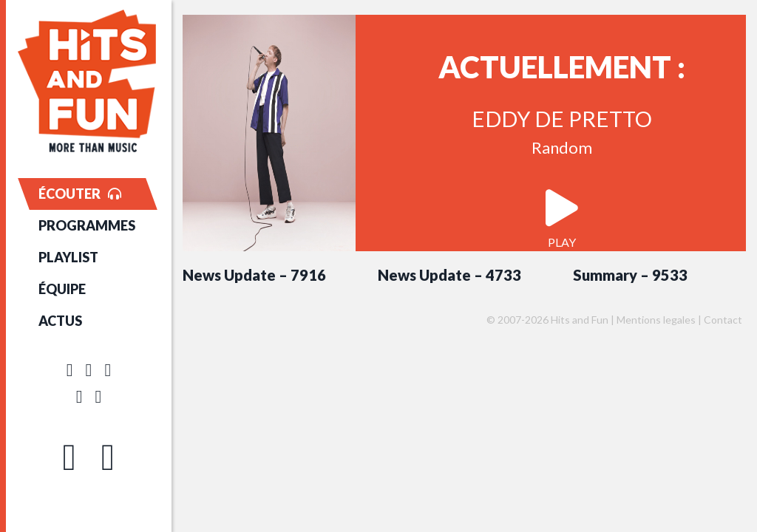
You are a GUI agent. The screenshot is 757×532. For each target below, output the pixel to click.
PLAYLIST (68, 257)
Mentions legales (656, 320)
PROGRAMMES (87, 225)
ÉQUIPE (62, 289)
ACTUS (60, 321)
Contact (723, 320)
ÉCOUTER (80, 194)
